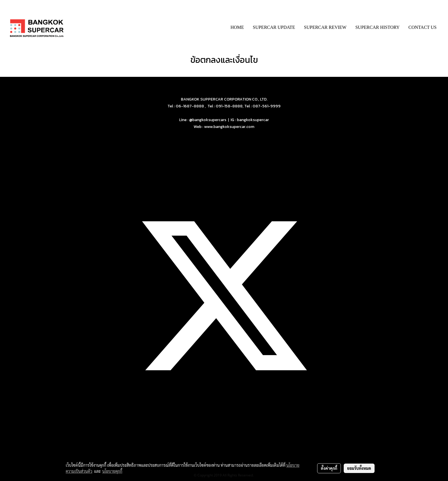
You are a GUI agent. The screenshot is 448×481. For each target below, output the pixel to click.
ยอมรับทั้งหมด (359, 468)
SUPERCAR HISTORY (378, 27)
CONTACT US (423, 27)
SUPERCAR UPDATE (274, 27)
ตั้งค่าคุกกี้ (329, 468)
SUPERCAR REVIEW (325, 27)
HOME (237, 27)
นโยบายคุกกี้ (112, 471)
